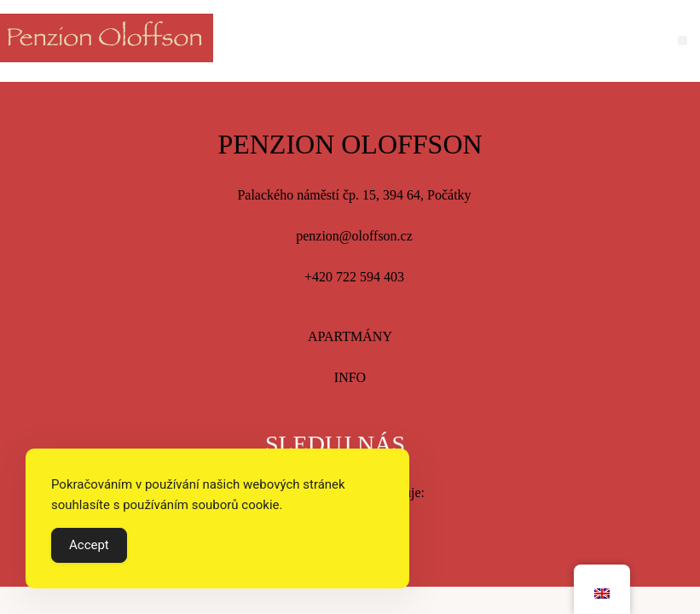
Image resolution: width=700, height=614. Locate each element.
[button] (683, 41)
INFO (350, 377)
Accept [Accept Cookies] (89, 545)
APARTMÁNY (350, 336)
